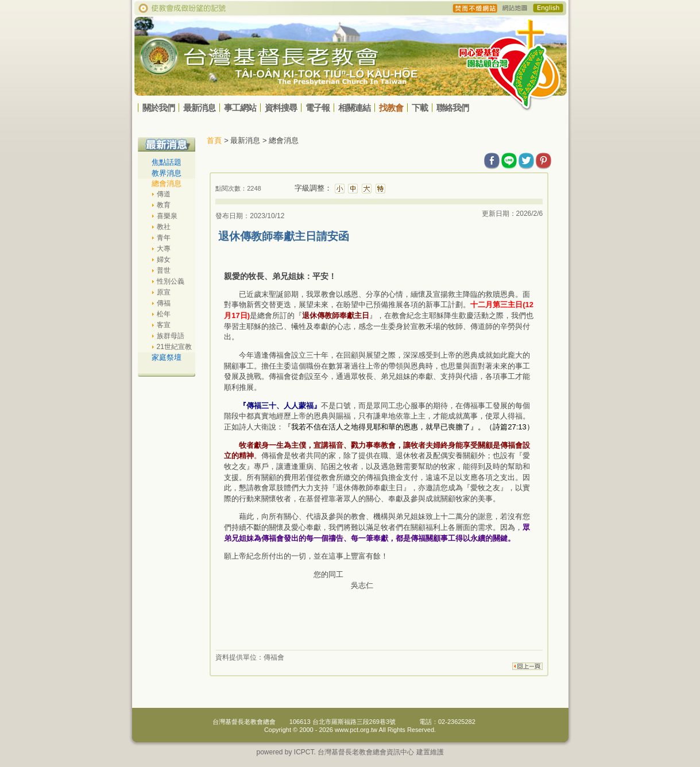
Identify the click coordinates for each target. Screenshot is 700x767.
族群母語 (171, 336)
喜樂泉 (167, 216)
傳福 (164, 303)
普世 (164, 270)
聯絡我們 (453, 108)
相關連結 (354, 108)
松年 (164, 314)
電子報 (318, 108)
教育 (164, 205)
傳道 (164, 194)
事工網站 (240, 108)
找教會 (391, 108)
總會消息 (167, 183)
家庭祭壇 (167, 357)
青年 (164, 238)
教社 (164, 227)
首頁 (214, 140)
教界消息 (167, 173)
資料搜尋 (281, 108)
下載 (420, 108)
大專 (164, 249)
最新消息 (199, 108)
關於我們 (158, 108)
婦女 (164, 259)
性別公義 (171, 281)
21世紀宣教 (174, 347)
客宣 (164, 325)
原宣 (164, 292)
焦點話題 (167, 162)
